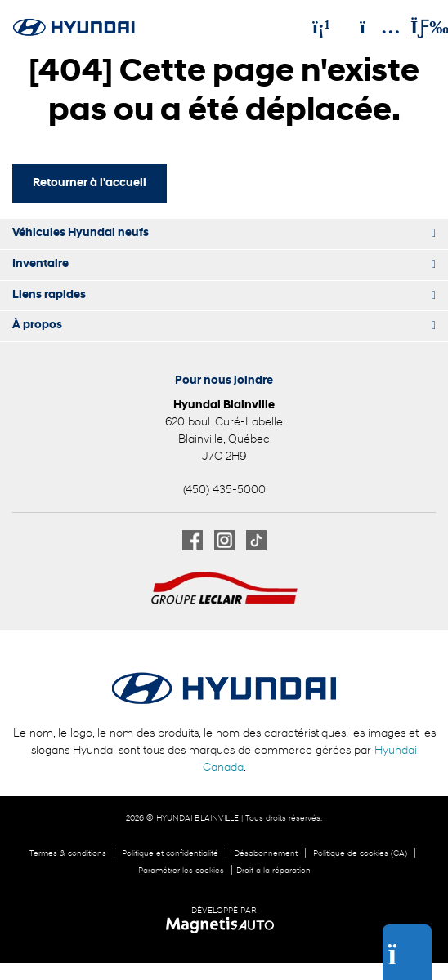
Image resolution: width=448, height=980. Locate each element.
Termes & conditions (68, 854)
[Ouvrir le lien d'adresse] (224, 440)
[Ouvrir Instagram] (224, 540)
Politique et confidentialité (170, 854)
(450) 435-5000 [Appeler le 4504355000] (224, 490)
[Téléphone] (321, 27)
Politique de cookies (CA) (360, 854)
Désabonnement (266, 854)
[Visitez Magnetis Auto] (224, 925)
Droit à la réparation (273, 871)
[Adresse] (372, 27)
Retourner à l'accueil (90, 183)
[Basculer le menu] (416, 27)
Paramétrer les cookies (181, 871)
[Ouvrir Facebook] (193, 540)
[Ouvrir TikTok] (256, 540)
